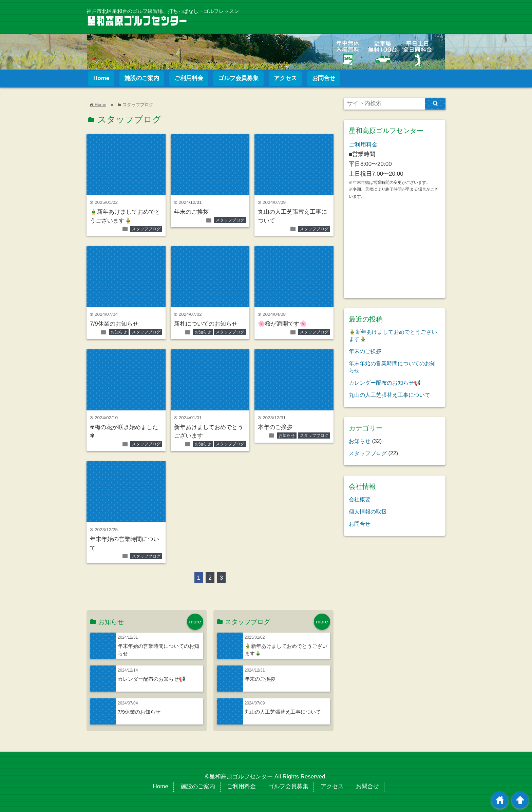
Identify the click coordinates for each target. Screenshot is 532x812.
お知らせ (119, 332)
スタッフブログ (146, 229)
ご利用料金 (189, 78)
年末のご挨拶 (191, 212)
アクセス (285, 78)
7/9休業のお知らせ (114, 324)
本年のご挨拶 (275, 427)
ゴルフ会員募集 (238, 78)
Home (101, 78)
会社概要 (360, 499)
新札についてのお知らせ (206, 324)
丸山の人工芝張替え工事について (283, 712)
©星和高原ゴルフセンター (239, 777)
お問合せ (324, 78)
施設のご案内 (142, 78)
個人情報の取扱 (368, 511)
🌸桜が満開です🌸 (282, 324)
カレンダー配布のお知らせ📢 (151, 679)
